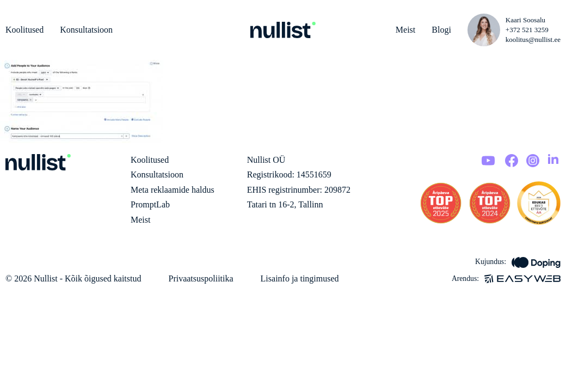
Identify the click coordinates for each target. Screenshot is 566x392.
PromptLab (150, 204)
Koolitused (24, 30)
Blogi (441, 30)
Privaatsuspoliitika (201, 278)
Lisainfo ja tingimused (300, 278)
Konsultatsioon (86, 30)
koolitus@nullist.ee (533, 39)
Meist (405, 30)
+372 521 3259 (527, 30)
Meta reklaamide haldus (173, 190)
